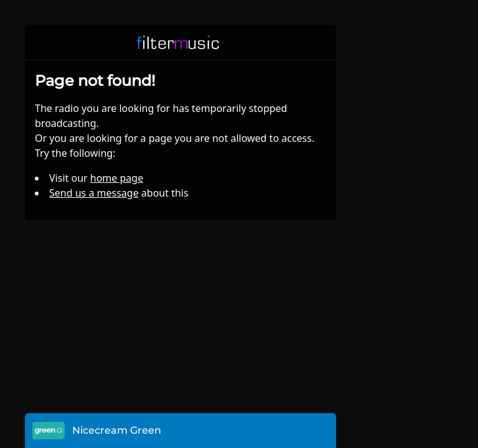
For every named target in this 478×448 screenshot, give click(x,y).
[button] (319, 42)
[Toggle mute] (289, 431)
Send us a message (94, 193)
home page (117, 178)
